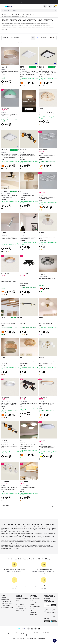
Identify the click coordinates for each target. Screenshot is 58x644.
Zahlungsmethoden (6, 612)
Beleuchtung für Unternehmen (20, 619)
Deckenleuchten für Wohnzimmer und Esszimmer (14, 16)
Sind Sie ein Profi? (6, 614)
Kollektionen (33, 621)
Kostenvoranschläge (21, 617)
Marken (18, 609)
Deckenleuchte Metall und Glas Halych (47, 235)
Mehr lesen (5, 30)
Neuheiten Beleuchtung (22, 607)
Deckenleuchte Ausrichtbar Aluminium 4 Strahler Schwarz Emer (10, 448)
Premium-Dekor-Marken (34, 612)
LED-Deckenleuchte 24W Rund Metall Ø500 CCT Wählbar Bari (48, 447)
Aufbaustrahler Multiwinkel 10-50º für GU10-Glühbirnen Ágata (29, 236)
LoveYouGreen (34, 623)
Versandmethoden (6, 610)
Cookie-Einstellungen (20, 638)
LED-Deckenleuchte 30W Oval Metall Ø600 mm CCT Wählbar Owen (48, 405)
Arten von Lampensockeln (20, 612)
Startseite (4, 14)
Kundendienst (32, 638)
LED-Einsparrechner (21, 615)
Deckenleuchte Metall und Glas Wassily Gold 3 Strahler (9, 193)
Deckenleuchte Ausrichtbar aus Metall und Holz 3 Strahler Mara (10, 490)
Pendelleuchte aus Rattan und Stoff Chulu (10, 362)
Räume (17, 14)
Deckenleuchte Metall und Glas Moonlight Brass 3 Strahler (47, 321)
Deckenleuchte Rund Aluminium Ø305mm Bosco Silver (10, 115)
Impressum (40, 638)
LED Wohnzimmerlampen (28, 14)
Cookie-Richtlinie (45, 636)
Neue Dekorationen (35, 615)
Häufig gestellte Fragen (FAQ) (7, 616)
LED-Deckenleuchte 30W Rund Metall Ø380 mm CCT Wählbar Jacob (10, 278)
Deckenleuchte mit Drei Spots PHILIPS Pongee (29, 277)
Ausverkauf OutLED (21, 622)
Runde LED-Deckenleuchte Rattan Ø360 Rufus (10, 72)
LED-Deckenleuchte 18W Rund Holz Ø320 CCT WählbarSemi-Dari (10, 321)
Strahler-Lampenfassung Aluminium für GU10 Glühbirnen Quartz (10, 236)
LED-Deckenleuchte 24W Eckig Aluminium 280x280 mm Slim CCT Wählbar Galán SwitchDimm (29, 73)
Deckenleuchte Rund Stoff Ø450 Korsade (28, 489)
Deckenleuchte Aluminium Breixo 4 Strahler (28, 320)
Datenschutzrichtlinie (33, 636)
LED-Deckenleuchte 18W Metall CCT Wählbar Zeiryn (47, 277)
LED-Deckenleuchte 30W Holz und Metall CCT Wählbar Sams (29, 447)
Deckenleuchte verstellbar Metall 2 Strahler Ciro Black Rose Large (28, 405)
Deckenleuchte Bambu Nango (48, 107)
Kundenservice (5, 607)
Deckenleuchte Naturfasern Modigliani (28, 193)
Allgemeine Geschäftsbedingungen (16, 636)
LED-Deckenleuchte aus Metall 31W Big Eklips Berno (47, 151)
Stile (31, 619)
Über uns (4, 605)
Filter (6, 38)
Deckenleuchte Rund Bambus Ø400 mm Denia (29, 362)
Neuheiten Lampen (35, 607)
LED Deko (11, 14)
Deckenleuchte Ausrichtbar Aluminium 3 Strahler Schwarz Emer (29, 151)
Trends (32, 609)
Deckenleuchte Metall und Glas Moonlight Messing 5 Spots (47, 363)
